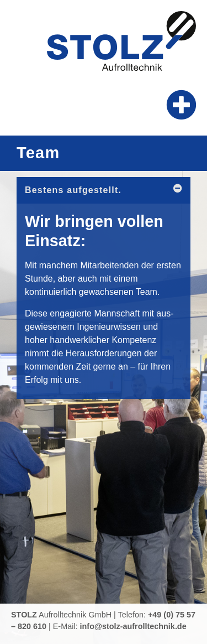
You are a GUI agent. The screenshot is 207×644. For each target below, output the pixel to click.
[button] (182, 105)
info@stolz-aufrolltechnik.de (133, 626)
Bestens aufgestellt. (73, 190)
